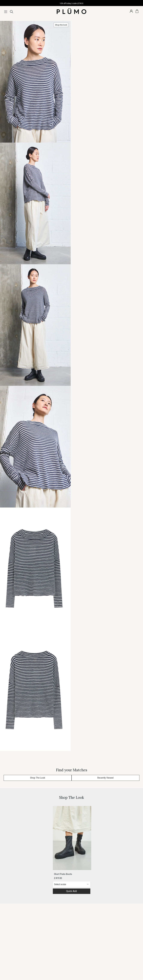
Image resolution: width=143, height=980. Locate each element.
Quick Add (71, 891)
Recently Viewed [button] (105, 778)
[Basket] (137, 11)
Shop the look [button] (61, 25)
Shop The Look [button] (38, 778)
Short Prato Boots (63, 874)
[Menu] (6, 12)
